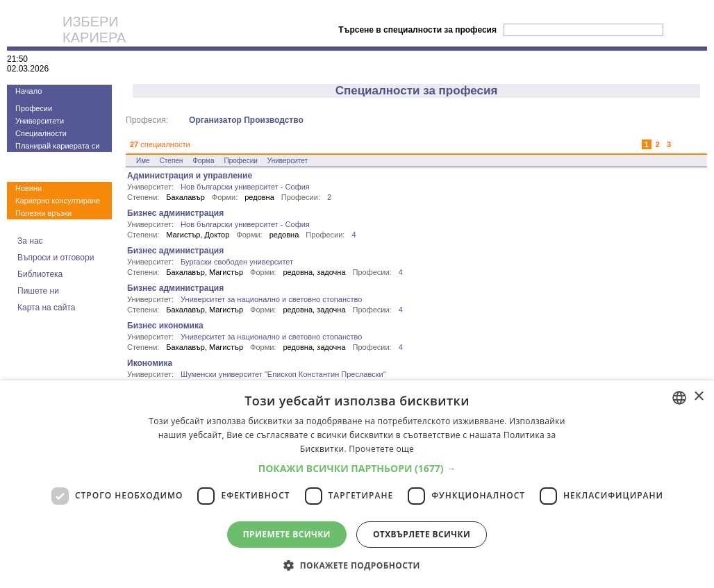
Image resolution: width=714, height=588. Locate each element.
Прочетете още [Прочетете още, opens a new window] (381, 449)
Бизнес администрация (175, 213)
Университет (288, 161)
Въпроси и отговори (56, 258)
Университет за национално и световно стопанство (271, 299)
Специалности (41, 133)
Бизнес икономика (165, 326)
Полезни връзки (43, 213)
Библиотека (40, 274)
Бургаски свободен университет (237, 262)
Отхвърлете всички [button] (422, 534)
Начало (28, 91)
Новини (28, 188)
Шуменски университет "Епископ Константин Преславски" (283, 374)
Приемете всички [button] (287, 534)
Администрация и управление (190, 176)
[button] (357, 468)
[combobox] (679, 398)
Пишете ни (38, 291)
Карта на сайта (47, 308)
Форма (203, 161)
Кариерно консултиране (58, 201)
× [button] (698, 397)
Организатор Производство (246, 120)
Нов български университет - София (245, 187)
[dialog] (357, 484)
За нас (30, 241)
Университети (40, 121)
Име (143, 161)
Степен (172, 161)
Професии (34, 108)
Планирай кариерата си (57, 146)
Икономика (150, 363)
